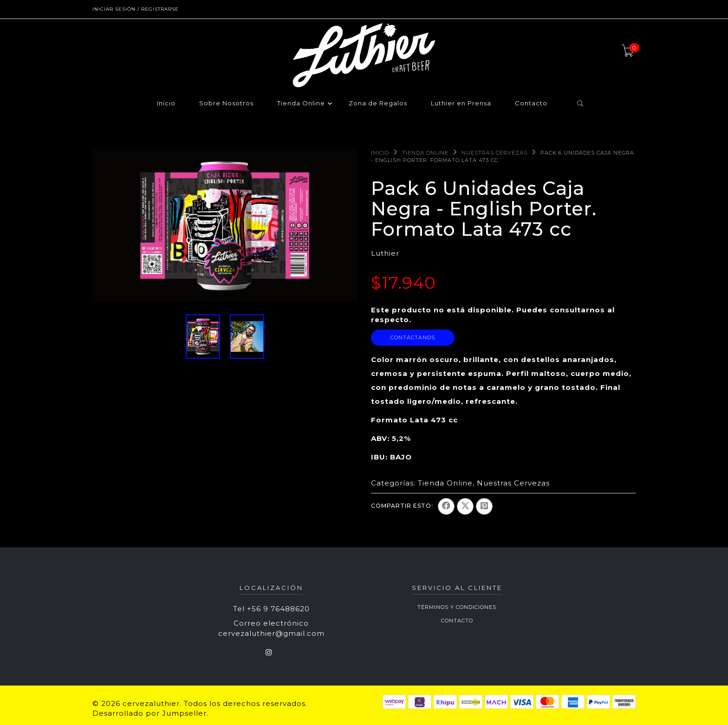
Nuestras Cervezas (494, 153)
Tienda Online (301, 104)
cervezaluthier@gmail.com (271, 633)
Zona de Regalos (378, 104)
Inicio (166, 104)
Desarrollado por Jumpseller (149, 713)
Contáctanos (413, 337)
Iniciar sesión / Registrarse (136, 9)
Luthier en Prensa (461, 104)
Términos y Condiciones (457, 607)
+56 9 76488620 (278, 609)
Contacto (531, 104)
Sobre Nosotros (226, 104)
